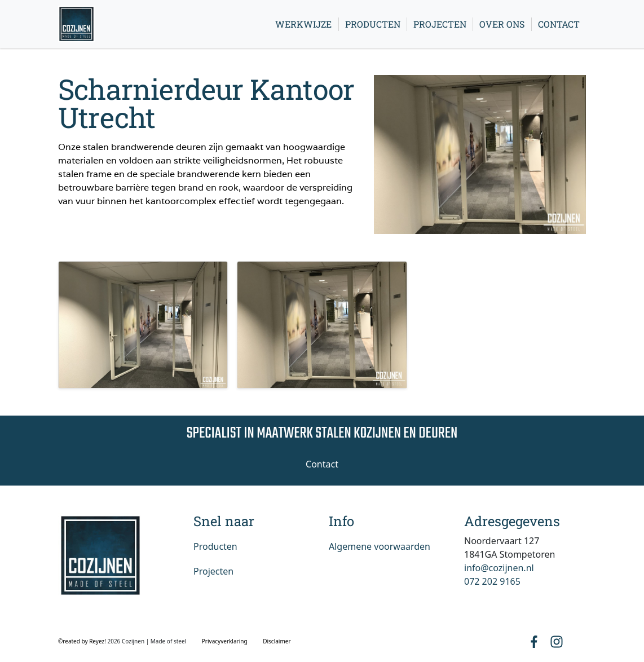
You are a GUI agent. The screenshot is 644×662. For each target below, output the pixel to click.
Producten (373, 24)
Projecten (440, 24)
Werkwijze (303, 24)
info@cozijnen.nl (499, 568)
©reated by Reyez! (83, 641)
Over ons (502, 24)
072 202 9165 (492, 581)
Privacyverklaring (225, 641)
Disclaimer (277, 641)
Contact (559, 24)
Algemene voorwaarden (380, 546)
